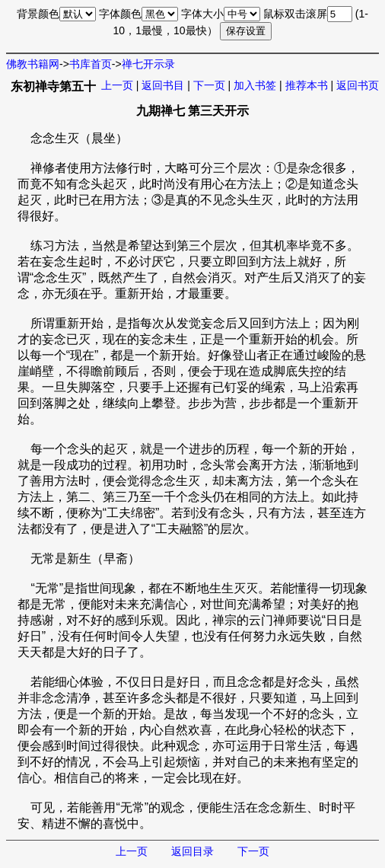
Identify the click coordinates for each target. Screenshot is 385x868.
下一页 (209, 85)
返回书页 (358, 85)
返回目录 (192, 851)
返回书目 (163, 85)
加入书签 (255, 85)
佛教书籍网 (33, 64)
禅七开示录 (148, 64)
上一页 (117, 85)
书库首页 (91, 64)
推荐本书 (307, 85)
